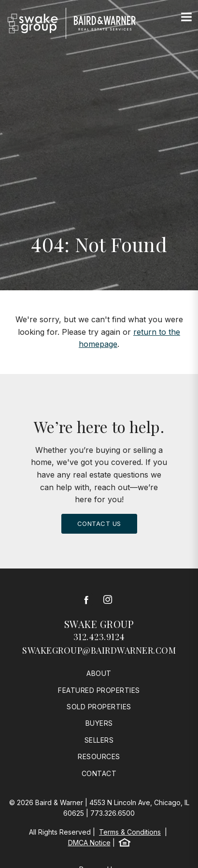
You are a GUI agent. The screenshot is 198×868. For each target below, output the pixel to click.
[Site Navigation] (186, 17)
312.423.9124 (99, 637)
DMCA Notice (89, 843)
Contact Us (99, 524)
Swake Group (99, 624)
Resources (99, 756)
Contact (99, 773)
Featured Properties (99, 690)
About (99, 673)
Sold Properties (99, 707)
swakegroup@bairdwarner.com (99, 650)
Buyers (99, 723)
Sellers (99, 740)
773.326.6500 (113, 813)
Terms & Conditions (130, 832)
